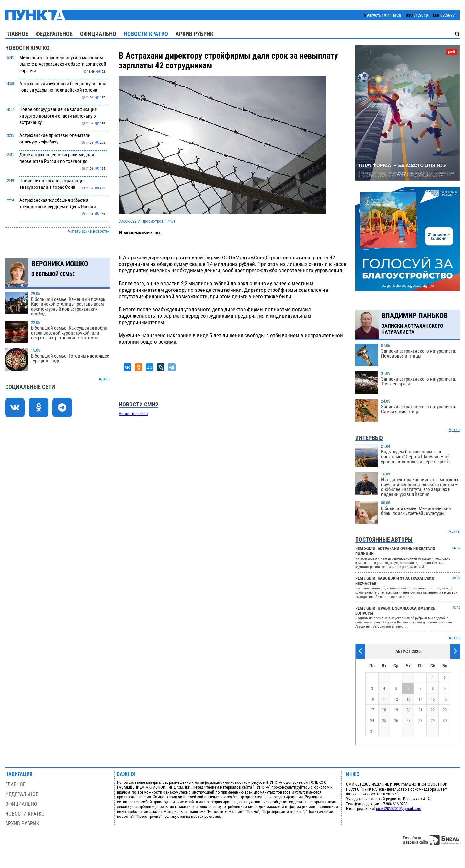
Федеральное (54, 34)
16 (445, 699)
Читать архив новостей (89, 231)
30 (445, 720)
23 (445, 710)
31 (372, 731)
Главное (17, 34)
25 (384, 720)
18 (384, 710)
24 (372, 720)
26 (396, 720)
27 (408, 720)
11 (384, 699)
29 (433, 720)
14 (420, 699)
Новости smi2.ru (133, 413)
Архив (104, 379)
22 (433, 710)
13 (408, 699)
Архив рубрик (194, 34)
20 (408, 710)
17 (372, 710)
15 (433, 699)
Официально (98, 34)
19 (396, 710)
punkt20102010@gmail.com (399, 809)
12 (396, 699)
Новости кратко (146, 34)
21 (420, 710)
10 (372, 699)
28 (420, 720)
